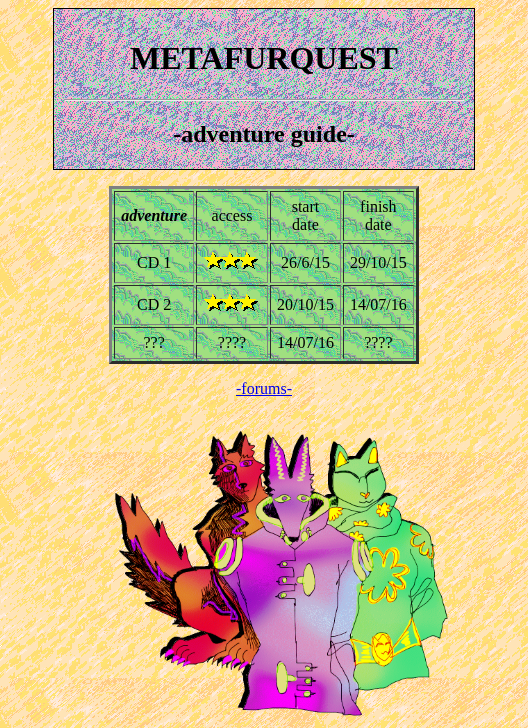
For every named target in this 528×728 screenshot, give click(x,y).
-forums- (264, 388)
